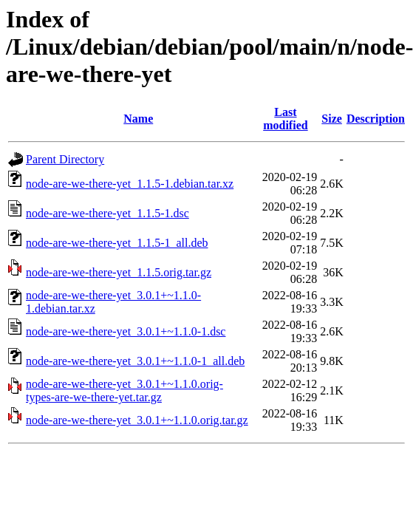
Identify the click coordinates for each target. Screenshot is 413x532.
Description (376, 119)
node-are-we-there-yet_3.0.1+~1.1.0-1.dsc (126, 331)
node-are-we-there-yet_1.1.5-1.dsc (107, 213)
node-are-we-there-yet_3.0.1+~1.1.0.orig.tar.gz (137, 420)
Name (138, 119)
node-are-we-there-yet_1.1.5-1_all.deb (117, 243)
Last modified (285, 119)
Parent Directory (65, 159)
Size (332, 119)
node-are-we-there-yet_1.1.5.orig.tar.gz (119, 272)
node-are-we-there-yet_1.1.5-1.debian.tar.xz (130, 184)
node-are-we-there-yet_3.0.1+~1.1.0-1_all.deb (135, 361)
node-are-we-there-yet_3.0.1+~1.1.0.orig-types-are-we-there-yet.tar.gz (124, 391)
